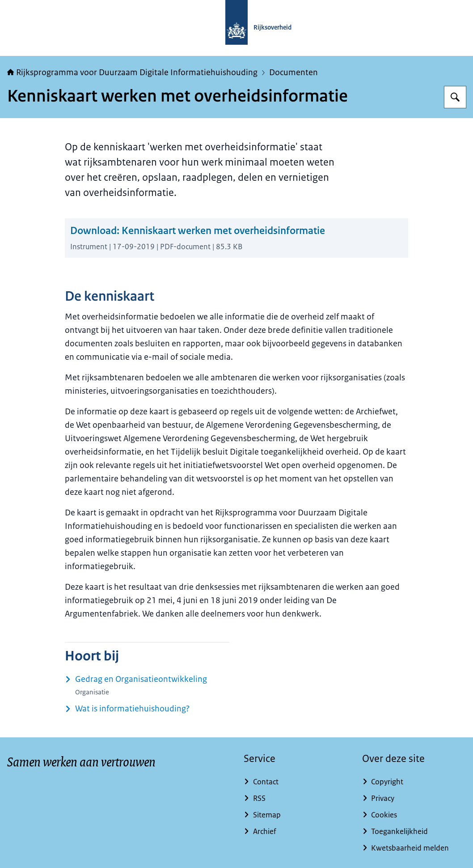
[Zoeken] (455, 97)
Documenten (294, 72)
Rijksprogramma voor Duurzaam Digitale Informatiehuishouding (132, 72)
